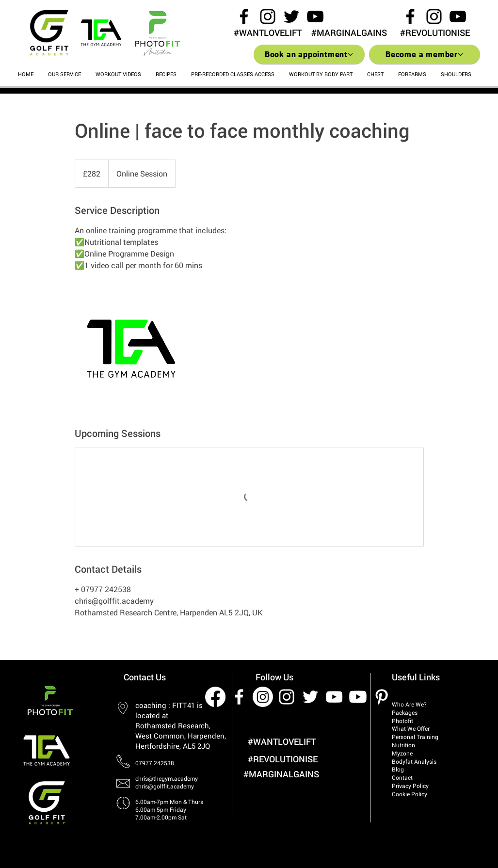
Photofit (402, 721)
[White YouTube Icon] (334, 697)
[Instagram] (263, 697)
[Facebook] (215, 697)
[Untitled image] (131, 349)
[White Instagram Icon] (287, 697)
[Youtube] (358, 697)
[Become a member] (425, 54)
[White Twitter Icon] (310, 697)
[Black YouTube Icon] (315, 16)
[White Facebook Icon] (239, 697)
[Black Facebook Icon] (244, 16)
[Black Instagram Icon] (268, 16)
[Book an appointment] (309, 54)
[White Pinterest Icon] (382, 697)
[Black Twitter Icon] (291, 16)
